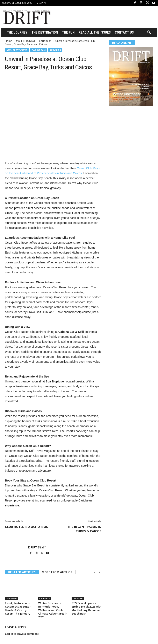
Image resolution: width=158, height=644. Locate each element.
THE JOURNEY (17, 32)
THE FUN (68, 32)
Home (9, 41)
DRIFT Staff (37, 547)
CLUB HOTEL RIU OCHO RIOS (26, 527)
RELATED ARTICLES (22, 572)
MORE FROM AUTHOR (57, 572)
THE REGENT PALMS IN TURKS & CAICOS (84, 529)
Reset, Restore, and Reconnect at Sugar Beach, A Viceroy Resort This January (18, 608)
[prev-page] (95, 572)
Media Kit (42, 3)
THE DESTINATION (45, 32)
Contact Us (124, 32)
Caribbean (45, 41)
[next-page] (99, 572)
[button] (149, 33)
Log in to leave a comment (22, 634)
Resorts (55, 50)
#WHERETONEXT (26, 41)
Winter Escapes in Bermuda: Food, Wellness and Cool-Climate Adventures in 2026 (53, 610)
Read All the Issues (95, 32)
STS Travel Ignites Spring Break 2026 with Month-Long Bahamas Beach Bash (87, 608)
